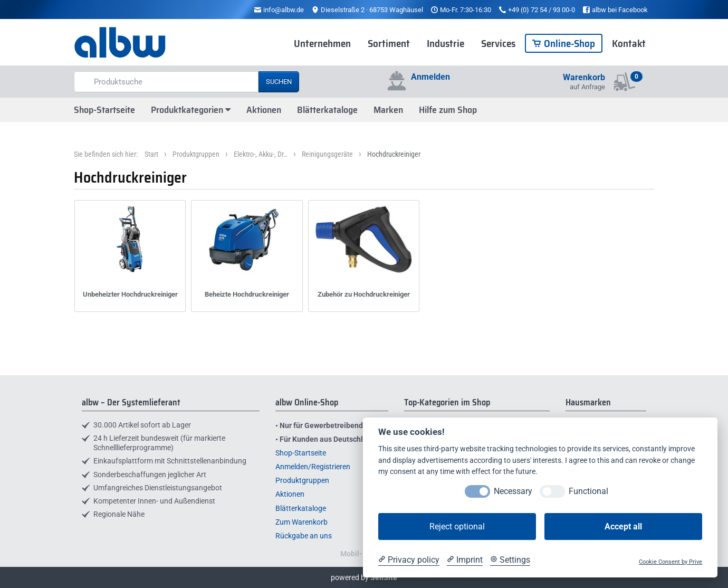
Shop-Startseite (104, 110)
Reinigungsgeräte (327, 154)
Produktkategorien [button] (191, 110)
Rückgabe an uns (304, 536)
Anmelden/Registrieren (313, 467)
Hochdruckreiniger (394, 154)
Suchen (279, 82)
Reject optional (457, 527)
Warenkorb (584, 77)
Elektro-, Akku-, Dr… (261, 154)
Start (151, 154)
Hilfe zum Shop (448, 110)
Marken (388, 110)
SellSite (384, 577)
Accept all (623, 527)
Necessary (513, 491)
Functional (588, 491)
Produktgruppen (196, 154)
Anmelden (430, 77)
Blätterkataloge (327, 110)
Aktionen (264, 110)
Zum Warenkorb (301, 522)
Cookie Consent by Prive (670, 562)
